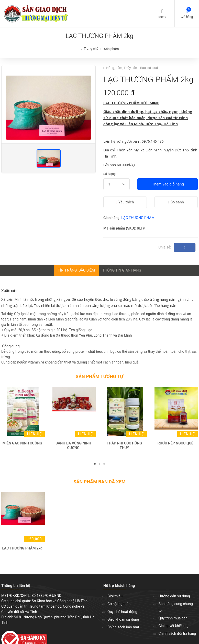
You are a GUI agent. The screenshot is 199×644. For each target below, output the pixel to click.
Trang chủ (91, 49)
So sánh (176, 202)
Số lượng (109, 174)
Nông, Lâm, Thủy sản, (122, 68)
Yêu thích (125, 202)
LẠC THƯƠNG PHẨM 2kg (22, 548)
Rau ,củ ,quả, (150, 68)
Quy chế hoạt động (122, 612)
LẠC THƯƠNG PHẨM (138, 218)
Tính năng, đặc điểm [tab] (76, 270)
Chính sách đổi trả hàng (177, 633)
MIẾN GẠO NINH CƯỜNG (22, 443)
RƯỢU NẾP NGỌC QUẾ (175, 443)
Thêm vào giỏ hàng (168, 184)
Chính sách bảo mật (123, 627)
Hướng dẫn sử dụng (174, 596)
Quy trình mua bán (173, 618)
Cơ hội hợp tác (119, 604)
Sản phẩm (111, 49)
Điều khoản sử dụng (123, 619)
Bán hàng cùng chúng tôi (176, 607)
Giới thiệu (115, 596)
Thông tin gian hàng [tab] (122, 270)
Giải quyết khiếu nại (174, 626)
